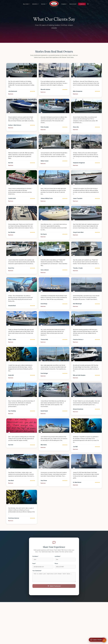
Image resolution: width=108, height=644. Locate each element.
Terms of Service (68, 597)
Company (64, 4)
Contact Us (82, 4)
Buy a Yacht (27, 4)
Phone (56, 568)
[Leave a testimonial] (97, 640)
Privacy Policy (59, 597)
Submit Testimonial (54, 592)
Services (44, 4)
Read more (11, 98)
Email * (34, 568)
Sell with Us (36, 4)
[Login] (88, 4)
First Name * (35, 560)
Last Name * (58, 560)
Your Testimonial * (37, 575)
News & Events (73, 4)
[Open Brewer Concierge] (104, 640)
